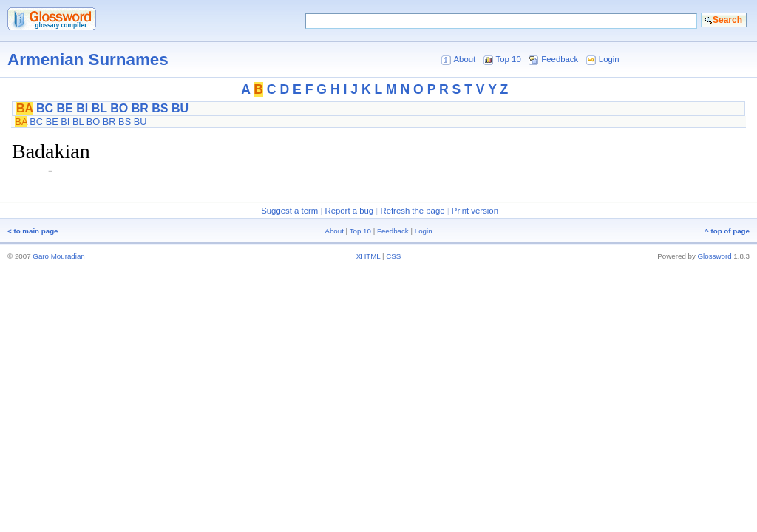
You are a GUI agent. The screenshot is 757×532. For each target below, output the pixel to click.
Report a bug (349, 211)
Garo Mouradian (58, 256)
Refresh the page (412, 211)
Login (609, 59)
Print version (475, 211)
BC (45, 108)
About (464, 59)
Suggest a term (289, 211)
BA (25, 108)
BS (160, 108)
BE (65, 108)
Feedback (560, 59)
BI (82, 108)
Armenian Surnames (88, 59)
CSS (393, 256)
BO (119, 108)
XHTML (369, 256)
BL (99, 108)
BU (180, 108)
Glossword (715, 256)
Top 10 (509, 59)
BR (140, 108)
